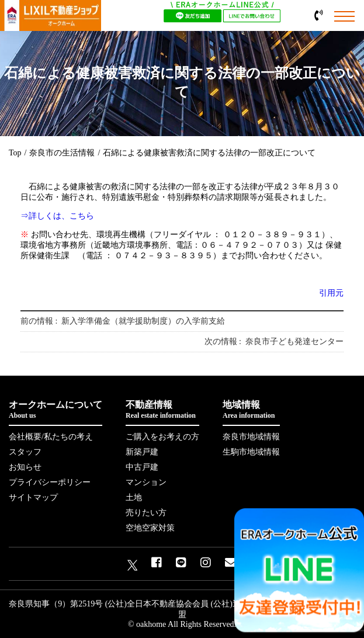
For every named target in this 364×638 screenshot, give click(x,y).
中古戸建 (142, 467)
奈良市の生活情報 (62, 153)
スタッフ (25, 452)
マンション (146, 482)
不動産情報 (162, 410)
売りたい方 (146, 513)
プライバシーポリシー (50, 482)
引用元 (331, 293)
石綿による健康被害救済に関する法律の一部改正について (209, 153)
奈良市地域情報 (251, 437)
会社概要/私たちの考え (51, 437)
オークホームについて (56, 410)
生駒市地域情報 (251, 452)
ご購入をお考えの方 (162, 437)
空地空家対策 (150, 528)
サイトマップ (33, 497)
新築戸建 (142, 452)
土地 (134, 497)
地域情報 (251, 410)
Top (15, 153)
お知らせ (25, 467)
